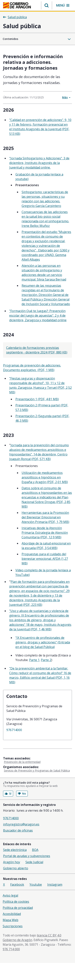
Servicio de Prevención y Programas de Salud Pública (37, 770)
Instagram (55, 884)
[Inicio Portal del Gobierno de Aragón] (17, 5)
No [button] (22, 793)
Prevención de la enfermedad (22, 762)
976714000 (14, 730)
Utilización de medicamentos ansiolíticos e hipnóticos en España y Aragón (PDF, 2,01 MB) (45, 477)
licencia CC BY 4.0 (49, 935)
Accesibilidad (12, 914)
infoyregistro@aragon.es (21, 824)
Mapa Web (11, 920)
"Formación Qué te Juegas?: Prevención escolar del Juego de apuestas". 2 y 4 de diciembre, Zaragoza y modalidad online (38, 315)
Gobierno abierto (16, 868)
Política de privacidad (18, 908)
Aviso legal (10, 895)
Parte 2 (46, 660)
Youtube (36, 884)
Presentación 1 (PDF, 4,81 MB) (37, 399)
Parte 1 (34, 660)
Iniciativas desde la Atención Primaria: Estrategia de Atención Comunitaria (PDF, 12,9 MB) (45, 533)
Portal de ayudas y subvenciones (27, 856)
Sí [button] (8, 793)
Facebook (17, 884)
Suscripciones (13, 926)
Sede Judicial (34, 862)
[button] (47, 5)
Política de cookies (16, 902)
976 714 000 (11, 949)
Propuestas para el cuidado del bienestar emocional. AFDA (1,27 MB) (45, 559)
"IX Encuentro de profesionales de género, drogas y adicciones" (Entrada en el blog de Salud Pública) (43, 642)
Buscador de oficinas (18, 830)
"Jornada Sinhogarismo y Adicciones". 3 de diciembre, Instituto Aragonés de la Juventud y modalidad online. (39, 163)
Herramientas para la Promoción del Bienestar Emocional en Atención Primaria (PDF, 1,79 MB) (45, 517)
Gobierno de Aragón (17, 940)
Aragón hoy (12, 862)
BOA (35, 850)
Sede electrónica (15, 850)
